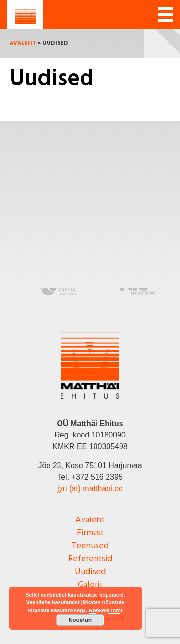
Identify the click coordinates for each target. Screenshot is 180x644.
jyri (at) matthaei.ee (90, 489)
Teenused (90, 546)
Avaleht (23, 43)
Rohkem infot (106, 610)
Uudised (90, 572)
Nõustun (80, 620)
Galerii (90, 585)
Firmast (90, 533)
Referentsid (90, 559)
